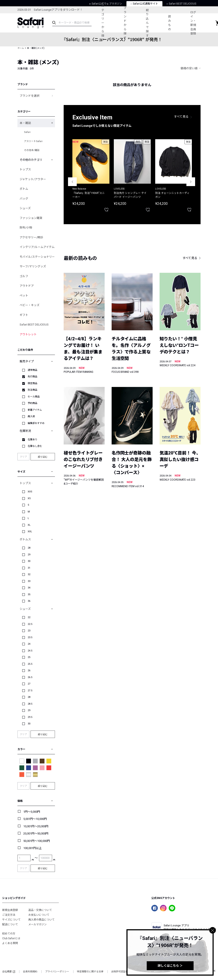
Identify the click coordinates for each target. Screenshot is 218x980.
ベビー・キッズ (30, 305)
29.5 (30, 717)
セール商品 (34, 397)
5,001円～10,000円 (35, 819)
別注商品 (32, 390)
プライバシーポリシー (57, 972)
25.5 (30, 664)
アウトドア (27, 286)
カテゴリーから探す (103, 23)
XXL (30, 532)
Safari (27, 132)
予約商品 (32, 403)
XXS (30, 492)
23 (29, 631)
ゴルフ (24, 276)
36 (29, 601)
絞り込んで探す (148, 23)
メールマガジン (37, 924)
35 (29, 594)
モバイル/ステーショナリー (37, 257)
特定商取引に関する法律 (90, 972)
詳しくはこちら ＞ (170, 966)
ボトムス (25, 539)
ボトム (24, 189)
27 (29, 684)
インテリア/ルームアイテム (37, 247)
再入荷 (31, 416)
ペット (24, 296)
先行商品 (32, 377)
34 (29, 588)
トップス (25, 169)
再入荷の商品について (41, 920)
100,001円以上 (32, 848)
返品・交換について (40, 910)
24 (29, 644)
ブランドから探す (125, 23)
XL (29, 525)
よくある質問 (10, 943)
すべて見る (181, 117)
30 (29, 561)
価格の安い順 (189, 68)
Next (191, 182)
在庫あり (32, 440)
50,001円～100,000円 (37, 841)
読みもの (170, 23)
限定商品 (32, 383)
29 (29, 555)
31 (29, 568)
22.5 (30, 624)
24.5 (30, 651)
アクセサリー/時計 (31, 237)
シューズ (25, 208)
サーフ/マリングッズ (33, 266)
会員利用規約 (30, 972)
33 (29, 581)
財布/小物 (26, 228)
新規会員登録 (10, 910)
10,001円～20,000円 (36, 826)
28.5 (30, 704)
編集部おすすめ (36, 423)
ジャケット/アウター (33, 179)
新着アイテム (35, 410)
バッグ (24, 199)
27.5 (30, 691)
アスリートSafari (33, 141)
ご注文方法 (9, 915)
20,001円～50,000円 (36, 833)
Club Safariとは (11, 938)
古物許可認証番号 (121, 972)
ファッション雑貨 (31, 218)
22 (29, 617)
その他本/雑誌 (32, 150)
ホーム (21, 48)
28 (29, 548)
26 (29, 671)
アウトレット (28, 334)
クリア (23, 457)
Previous (72, 182)
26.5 (30, 677)
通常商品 (32, 370)
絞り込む (43, 457)
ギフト (24, 315)
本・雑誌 (25, 123)
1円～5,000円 (32, 812)
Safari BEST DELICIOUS (34, 325)
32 (29, 574)
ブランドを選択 (30, 96)
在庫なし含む (35, 446)
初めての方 (9, 934)
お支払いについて (39, 915)
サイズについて (11, 920)
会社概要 (9, 972)
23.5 (30, 637)
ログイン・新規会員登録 (194, 23)
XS (29, 498)
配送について (10, 924)
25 (29, 657)
